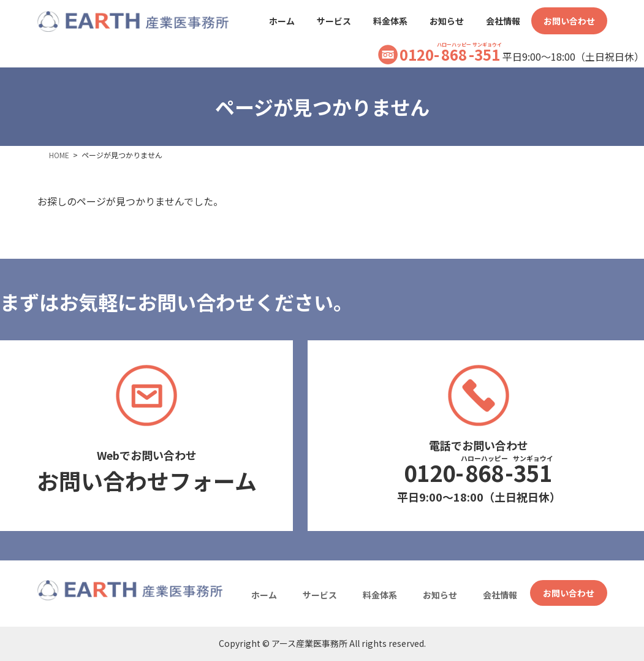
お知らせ (440, 595)
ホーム (264, 595)
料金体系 (380, 595)
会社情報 (500, 595)
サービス (320, 595)
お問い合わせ (569, 593)
